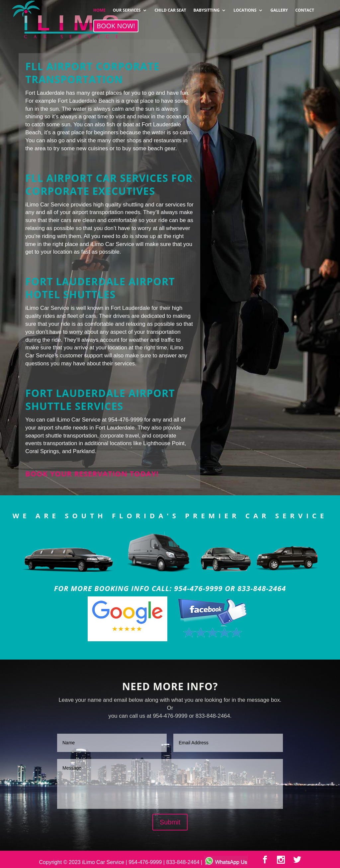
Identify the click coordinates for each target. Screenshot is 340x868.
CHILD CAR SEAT (170, 8)
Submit (170, 822)
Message (170, 784)
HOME (99, 8)
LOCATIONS (245, 8)
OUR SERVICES (127, 8)
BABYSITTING (207, 8)
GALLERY (279, 8)
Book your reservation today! (92, 474)
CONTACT (305, 8)
